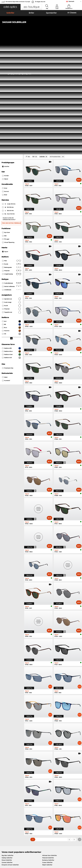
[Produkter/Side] (57, 42)
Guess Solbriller (47, 748)
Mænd (5, 64)
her (55, 791)
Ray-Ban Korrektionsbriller (10, 760)
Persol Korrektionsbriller (49, 762)
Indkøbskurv (69, 8)
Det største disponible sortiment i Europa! (18, 2)
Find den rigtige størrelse (11, 108)
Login (57, 8)
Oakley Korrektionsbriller (10, 762)
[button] (10, 7)
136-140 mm (8, 96)
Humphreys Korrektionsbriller (11, 767)
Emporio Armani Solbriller (10, 750)
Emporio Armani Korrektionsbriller (13, 769)
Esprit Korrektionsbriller (49, 769)
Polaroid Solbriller (48, 743)
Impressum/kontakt (20, 859)
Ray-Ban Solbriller (7, 741)
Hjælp (56, 812)
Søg (47, 8)
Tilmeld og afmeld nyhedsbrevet (65, 817)
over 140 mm (9, 99)
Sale (4, 121)
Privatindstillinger (7, 817)
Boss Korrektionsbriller (49, 764)
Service (30, 812)
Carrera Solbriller (7, 748)
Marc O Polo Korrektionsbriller (11, 764)
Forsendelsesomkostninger (37, 817)
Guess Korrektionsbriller (49, 760)
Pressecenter (5, 815)
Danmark (71, 1)
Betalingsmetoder (34, 815)
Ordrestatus (58, 822)
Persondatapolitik (7, 859)
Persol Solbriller (7, 745)
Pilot (12, 146)
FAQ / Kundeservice (61, 815)
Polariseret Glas (8, 253)
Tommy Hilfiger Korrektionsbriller (52, 767)
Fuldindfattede (12, 169)
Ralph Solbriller (47, 750)
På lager (6, 124)
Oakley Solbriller (7, 743)
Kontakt (4, 819)
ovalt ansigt (12, 188)
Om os (3, 812)
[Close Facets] (11, 42)
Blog (56, 819)
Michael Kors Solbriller (50, 741)
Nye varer (6, 118)
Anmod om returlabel (35, 819)
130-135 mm (8, 93)
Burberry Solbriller (48, 745)
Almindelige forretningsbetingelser (13, 856)
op (80, 856)
